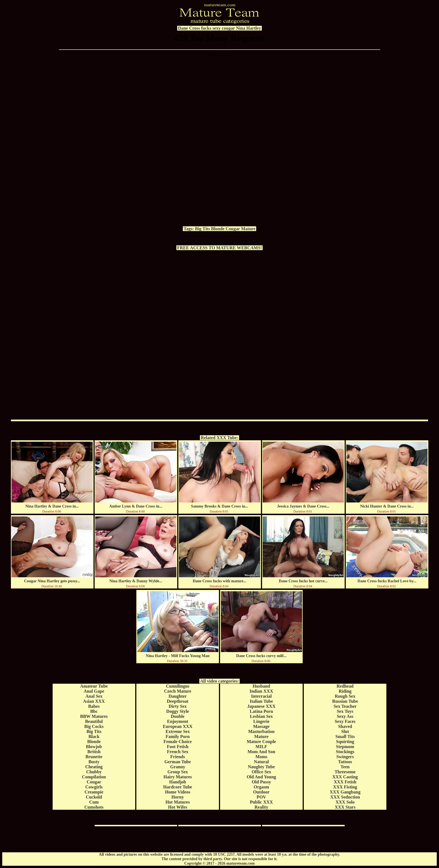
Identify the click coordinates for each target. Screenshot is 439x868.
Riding (345, 691)
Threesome (345, 772)
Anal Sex (94, 696)
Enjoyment (178, 721)
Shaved (345, 726)
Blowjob (94, 747)
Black (94, 736)
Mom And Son (261, 752)
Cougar (233, 229)
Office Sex (261, 772)
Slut (345, 731)
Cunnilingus (178, 686)
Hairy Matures (178, 777)
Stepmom (345, 747)
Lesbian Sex (261, 716)
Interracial (261, 696)
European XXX (178, 726)
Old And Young (261, 777)
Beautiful (94, 721)
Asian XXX (94, 701)
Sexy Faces (345, 721)
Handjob (178, 782)
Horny (178, 797)
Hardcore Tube (178, 787)
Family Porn (178, 736)
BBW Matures (94, 716)
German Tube (178, 762)
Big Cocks (94, 726)
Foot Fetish (178, 747)
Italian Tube (261, 701)
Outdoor (261, 792)
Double (178, 716)
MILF (261, 747)
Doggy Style (178, 711)
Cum (94, 802)
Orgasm (261, 787)
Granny (178, 767)
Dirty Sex (178, 706)
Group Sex (178, 772)
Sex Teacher (345, 706)
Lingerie (261, 721)
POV (261, 797)
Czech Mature (178, 691)
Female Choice (178, 742)
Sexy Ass (345, 716)
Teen (345, 767)
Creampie (94, 792)
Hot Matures (178, 802)
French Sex (178, 752)
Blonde (218, 229)
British (94, 752)
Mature (248, 229)
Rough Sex (345, 696)
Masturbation (261, 731)
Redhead (345, 686)
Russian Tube (345, 701)
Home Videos (178, 792)
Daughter (178, 696)
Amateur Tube (94, 686)
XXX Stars (345, 807)
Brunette (94, 757)
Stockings (345, 752)
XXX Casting (345, 777)
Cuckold (94, 797)
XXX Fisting (345, 787)
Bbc (94, 711)
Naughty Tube (261, 767)
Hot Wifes (178, 807)
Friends (178, 757)
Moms (261, 757)
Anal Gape (94, 691)
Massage (261, 726)
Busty (94, 762)
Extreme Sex (178, 731)
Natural (261, 762)
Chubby (94, 772)
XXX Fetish (345, 782)
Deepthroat (178, 701)
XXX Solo (345, 802)
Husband (261, 686)
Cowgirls (94, 787)
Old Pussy (261, 782)
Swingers (345, 757)
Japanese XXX (261, 706)
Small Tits (345, 736)
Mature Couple (261, 742)
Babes (94, 706)
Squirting (345, 742)
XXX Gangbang (345, 792)
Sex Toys (345, 711)
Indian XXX (261, 691)
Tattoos (345, 762)
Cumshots (94, 807)
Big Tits (203, 229)
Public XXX (261, 802)
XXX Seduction (345, 797)
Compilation (94, 777)
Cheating (94, 767)
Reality (261, 807)
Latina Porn (261, 711)
